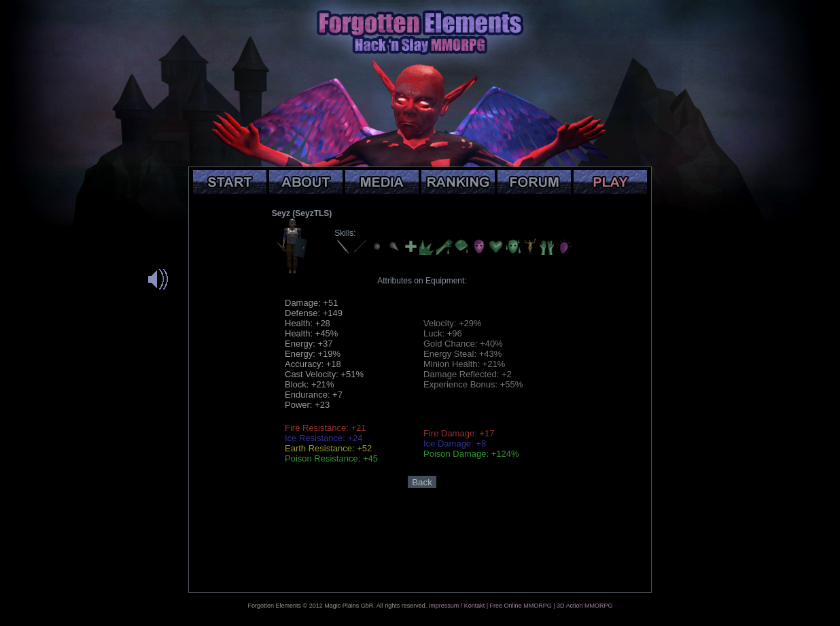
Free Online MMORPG (521, 606)
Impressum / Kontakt (457, 606)
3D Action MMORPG (585, 606)
